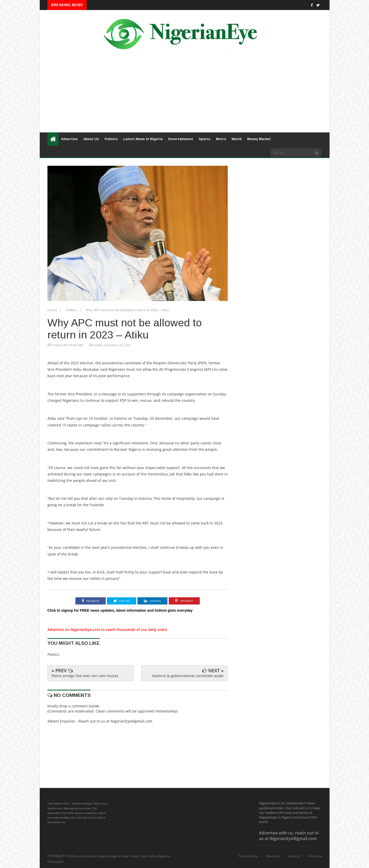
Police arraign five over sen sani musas (85, 676)
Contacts (294, 856)
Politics (111, 139)
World (237, 139)
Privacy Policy (248, 856)
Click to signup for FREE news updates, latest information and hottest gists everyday (120, 610)
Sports (205, 139)
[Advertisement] (185, 96)
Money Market (259, 139)
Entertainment (181, 139)
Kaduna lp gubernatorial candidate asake (188, 676)
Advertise (69, 139)
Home (53, 310)
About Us (91, 139)
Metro (221, 139)
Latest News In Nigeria (143, 139)
